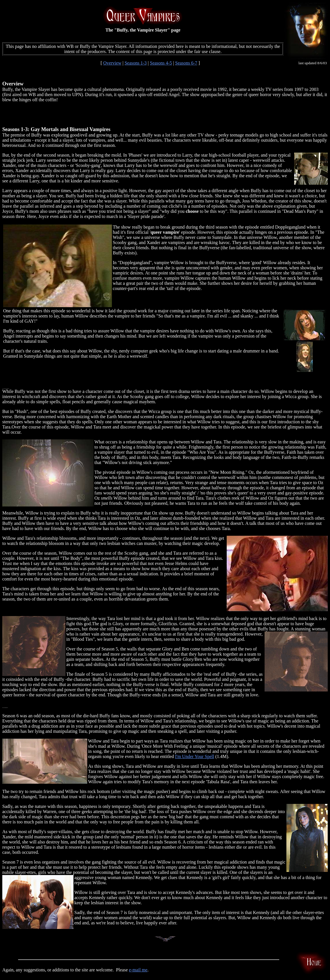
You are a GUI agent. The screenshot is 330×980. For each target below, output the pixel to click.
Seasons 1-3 (136, 63)
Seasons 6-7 (186, 63)
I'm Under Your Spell (195, 756)
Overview (112, 63)
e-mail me (138, 970)
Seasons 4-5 (161, 63)
